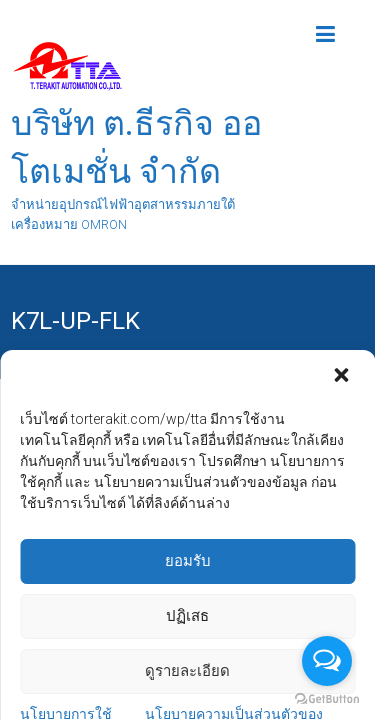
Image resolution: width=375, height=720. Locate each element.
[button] (343, 590)
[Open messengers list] (327, 661)
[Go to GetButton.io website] (327, 699)
